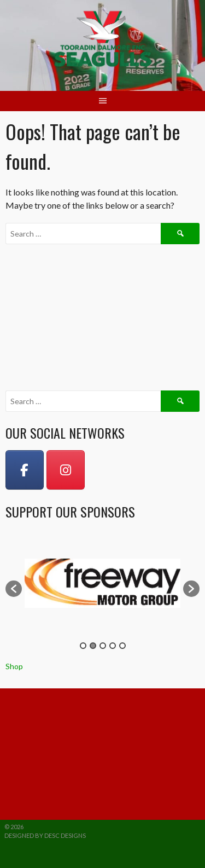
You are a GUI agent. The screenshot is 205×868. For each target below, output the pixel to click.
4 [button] (113, 646)
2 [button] (93, 646)
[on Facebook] (25, 470)
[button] (14, 589)
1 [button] (83, 646)
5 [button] (122, 646)
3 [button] (103, 646)
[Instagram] (66, 470)
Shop (14, 666)
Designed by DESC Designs (45, 835)
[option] (102, 584)
